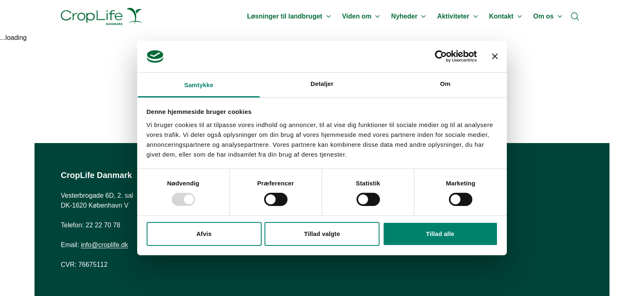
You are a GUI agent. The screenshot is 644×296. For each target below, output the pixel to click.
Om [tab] (445, 84)
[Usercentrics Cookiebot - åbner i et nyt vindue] (441, 56)
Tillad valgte (322, 234)
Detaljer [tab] (322, 84)
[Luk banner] (495, 56)
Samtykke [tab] (199, 85)
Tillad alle (440, 234)
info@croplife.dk (105, 245)
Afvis (204, 234)
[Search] (575, 16)
